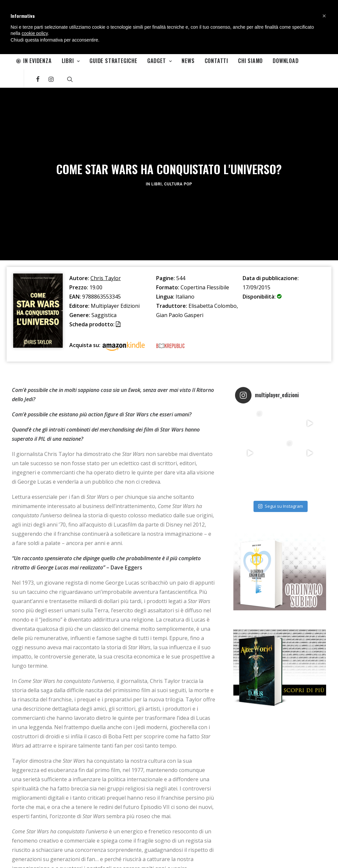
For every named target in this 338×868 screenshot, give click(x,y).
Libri (71, 61)
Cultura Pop (178, 128)
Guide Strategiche (113, 61)
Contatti (216, 61)
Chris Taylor (106, 166)
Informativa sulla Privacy (34, 856)
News (188, 61)
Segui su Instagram (281, 394)
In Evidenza (34, 61)
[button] (324, 16)
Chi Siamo (250, 61)
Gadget (159, 61)
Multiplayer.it (74, 856)
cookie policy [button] (34, 33)
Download (286, 61)
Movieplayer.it (103, 856)
